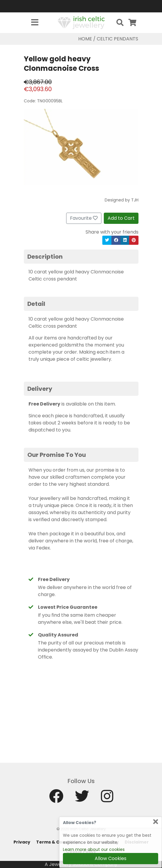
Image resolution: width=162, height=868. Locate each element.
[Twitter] (82, 799)
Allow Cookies (111, 858)
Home (85, 39)
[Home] (81, 22)
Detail (36, 304)
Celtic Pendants (117, 39)
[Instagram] (107, 799)
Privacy (22, 842)
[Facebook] (56, 799)
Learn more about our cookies (94, 849)
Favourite (84, 218)
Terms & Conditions (59, 842)
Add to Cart (121, 218)
